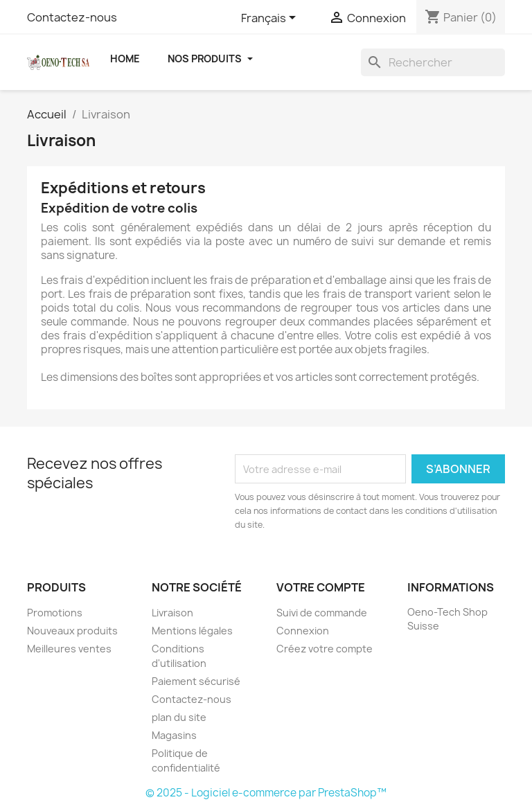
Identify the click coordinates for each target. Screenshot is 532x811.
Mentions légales (192, 631)
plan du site (179, 717)
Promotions (55, 613)
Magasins (174, 735)
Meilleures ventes (69, 649)
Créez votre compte (325, 649)
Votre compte (321, 587)
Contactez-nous (72, 17)
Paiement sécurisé (196, 681)
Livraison (172, 613)
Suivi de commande (322, 613)
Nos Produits (210, 59)
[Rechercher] (433, 62)
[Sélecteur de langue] (271, 19)
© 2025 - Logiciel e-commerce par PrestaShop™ (266, 793)
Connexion (303, 631)
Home (125, 59)
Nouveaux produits (72, 631)
